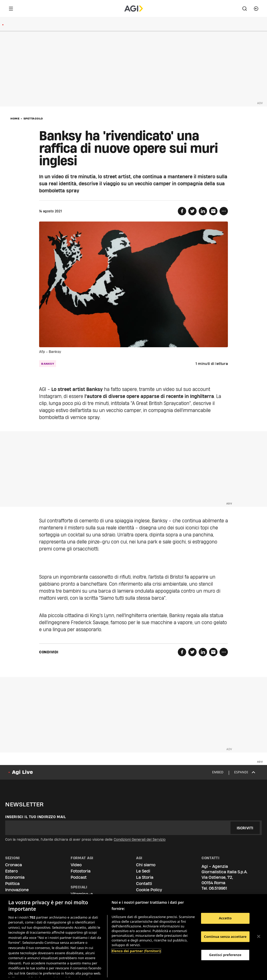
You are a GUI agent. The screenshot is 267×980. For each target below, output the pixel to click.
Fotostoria (81, 871)
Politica (12, 884)
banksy (48, 364)
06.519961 (218, 888)
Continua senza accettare (225, 937)
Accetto (225, 918)
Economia (15, 877)
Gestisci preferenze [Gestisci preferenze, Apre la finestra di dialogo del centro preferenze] (225, 955)
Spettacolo (33, 118)
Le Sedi (143, 871)
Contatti (144, 884)
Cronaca (14, 865)
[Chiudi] (259, 937)
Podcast (79, 877)
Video (76, 865)
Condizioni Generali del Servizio (140, 839)
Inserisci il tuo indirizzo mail (36, 817)
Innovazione (17, 890)
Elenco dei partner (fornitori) (136, 951)
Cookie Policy (149, 890)
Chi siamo (146, 865)
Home (15, 118)
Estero (11, 871)
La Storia (145, 877)
